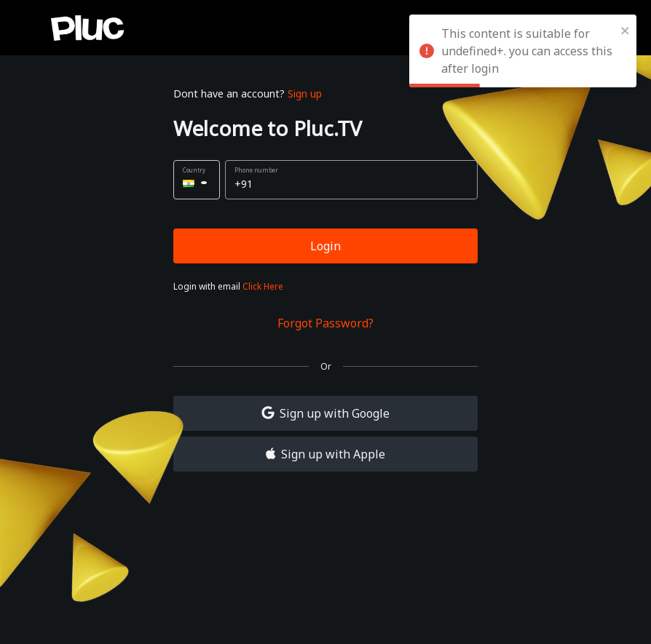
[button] (197, 180)
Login (325, 246)
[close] (626, 29)
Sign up (305, 94)
